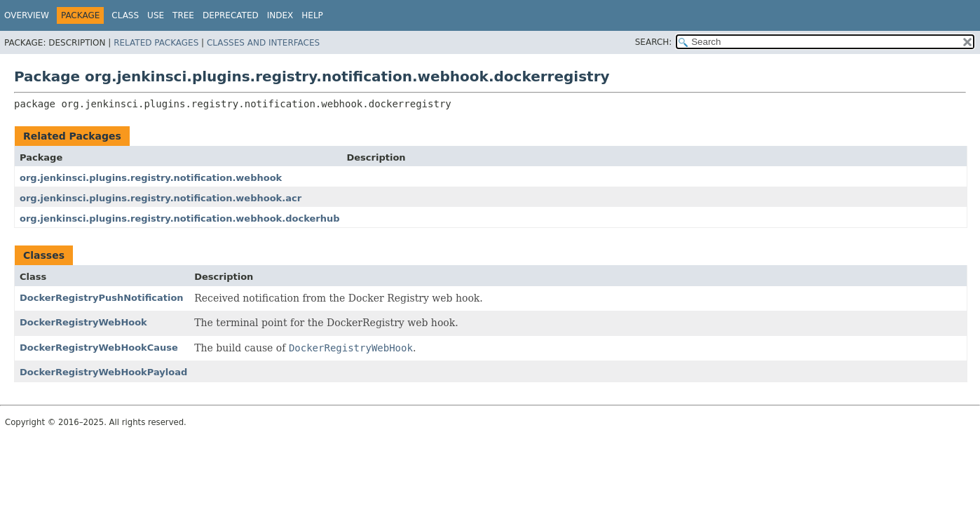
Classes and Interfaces (263, 43)
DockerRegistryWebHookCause (99, 348)
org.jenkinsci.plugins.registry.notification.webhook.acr (161, 198)
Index (280, 15)
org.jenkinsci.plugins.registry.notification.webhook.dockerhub (179, 218)
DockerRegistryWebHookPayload (103, 372)
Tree (183, 15)
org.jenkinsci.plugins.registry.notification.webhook (151, 178)
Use (156, 15)
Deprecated (231, 15)
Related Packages (156, 43)
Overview (27, 15)
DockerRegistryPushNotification (102, 298)
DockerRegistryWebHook (83, 322)
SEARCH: (654, 42)
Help (312, 15)
